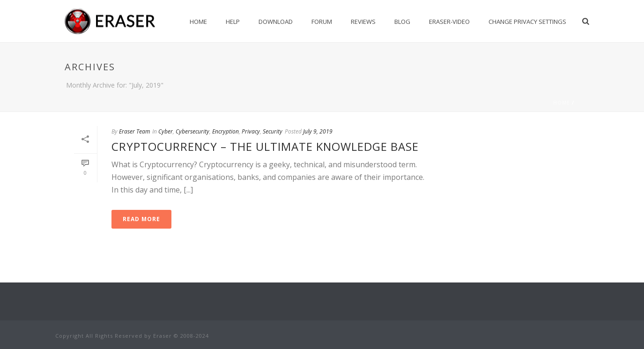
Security (273, 131)
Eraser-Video (449, 22)
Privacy (251, 131)
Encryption (226, 131)
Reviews (363, 22)
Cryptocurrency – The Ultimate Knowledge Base (265, 146)
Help (233, 22)
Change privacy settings (527, 22)
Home (198, 22)
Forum (322, 22)
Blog (402, 22)
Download (276, 22)
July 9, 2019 (318, 131)
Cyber (166, 131)
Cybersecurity (192, 131)
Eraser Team (134, 131)
